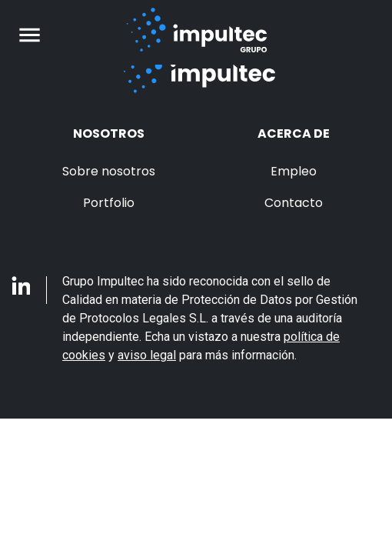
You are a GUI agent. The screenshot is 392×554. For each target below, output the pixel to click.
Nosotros (109, 133)
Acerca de (294, 133)
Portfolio (109, 203)
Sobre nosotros (109, 171)
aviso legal (147, 355)
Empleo (294, 171)
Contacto (294, 203)
